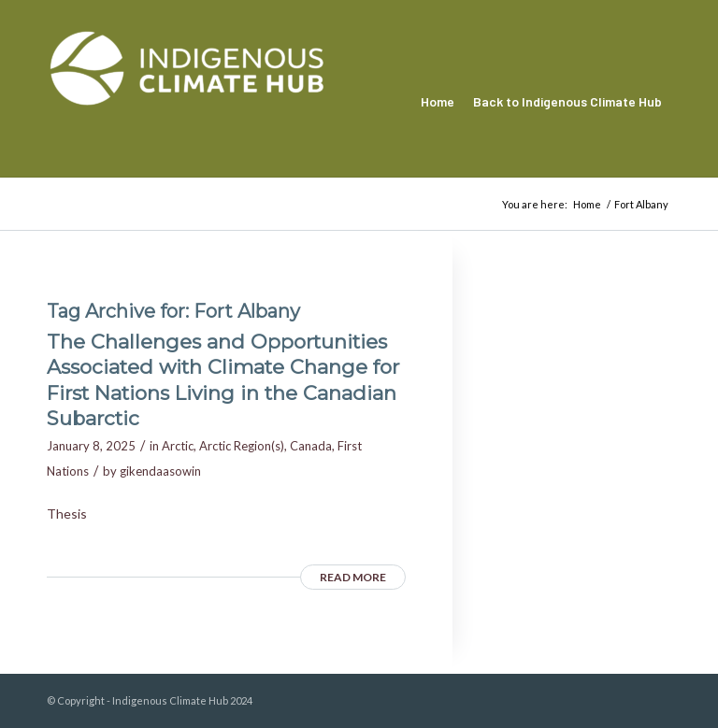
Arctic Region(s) (242, 446)
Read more (353, 577)
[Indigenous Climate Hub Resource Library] (187, 102)
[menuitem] (438, 102)
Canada (311, 446)
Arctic (178, 446)
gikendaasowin (160, 471)
